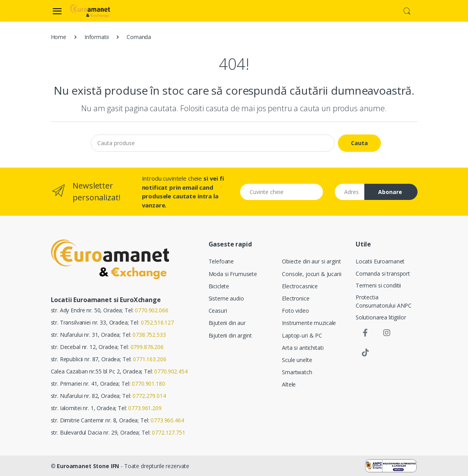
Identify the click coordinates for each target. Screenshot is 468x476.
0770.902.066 (151, 310)
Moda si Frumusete (233, 274)
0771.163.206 (149, 359)
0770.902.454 (171, 371)
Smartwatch (297, 372)
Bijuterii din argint (230, 335)
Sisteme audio (226, 298)
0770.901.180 (148, 384)
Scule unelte (297, 360)
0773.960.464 (167, 420)
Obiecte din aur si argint (311, 261)
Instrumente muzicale (309, 323)
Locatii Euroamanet (380, 261)
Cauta (359, 143)
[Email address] (350, 192)
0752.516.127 (157, 322)
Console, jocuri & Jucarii (311, 274)
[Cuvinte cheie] (282, 192)
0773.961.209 (145, 408)
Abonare (390, 192)
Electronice (296, 298)
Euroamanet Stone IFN (88, 466)
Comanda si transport (383, 273)
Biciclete (219, 286)
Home (59, 37)
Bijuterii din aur (227, 323)
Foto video (296, 311)
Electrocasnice (300, 286)
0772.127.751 (168, 432)
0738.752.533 (149, 335)
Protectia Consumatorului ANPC (384, 301)
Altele (289, 384)
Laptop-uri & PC (302, 335)
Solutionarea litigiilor (381, 317)
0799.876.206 (147, 347)
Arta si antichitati (303, 348)
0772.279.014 (149, 396)
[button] (407, 10)
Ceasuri (218, 311)
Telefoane (221, 261)
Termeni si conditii (378, 285)
